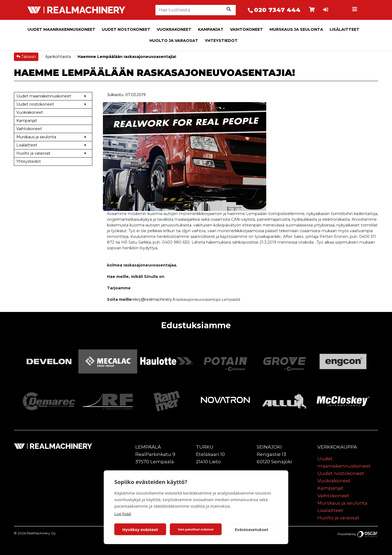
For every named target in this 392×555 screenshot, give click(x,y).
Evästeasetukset (252, 529)
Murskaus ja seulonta (296, 29)
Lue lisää (123, 514)
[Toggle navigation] (356, 10)
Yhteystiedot (221, 41)
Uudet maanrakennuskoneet (61, 29)
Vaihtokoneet (246, 29)
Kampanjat (211, 29)
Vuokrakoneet (174, 29)
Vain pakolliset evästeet (196, 529)
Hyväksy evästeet (140, 529)
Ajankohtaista (59, 57)
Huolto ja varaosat (174, 41)
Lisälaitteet (344, 29)
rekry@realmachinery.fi (153, 299)
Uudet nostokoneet (126, 29)
